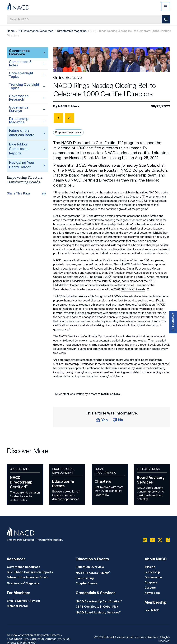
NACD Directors (93, 573)
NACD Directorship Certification (89, 143)
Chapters (103, 481)
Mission (150, 567)
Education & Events (63, 484)
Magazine (23, 583)
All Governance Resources (36, 31)
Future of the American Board (28, 577)
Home (11, 31)
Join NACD (152, 610)
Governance (153, 577)
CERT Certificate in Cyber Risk (97, 607)
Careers (150, 588)
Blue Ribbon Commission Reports (19, 149)
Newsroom (152, 593)
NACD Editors (69, 106)
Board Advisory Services (151, 480)
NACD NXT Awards (133, 289)
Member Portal (17, 606)
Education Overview (90, 567)
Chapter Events (87, 583)
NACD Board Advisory (98, 612)
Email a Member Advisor (24, 601)
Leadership (152, 572)
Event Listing (85, 578)
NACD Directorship (21, 482)
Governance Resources (24, 567)
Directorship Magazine (72, 31)
